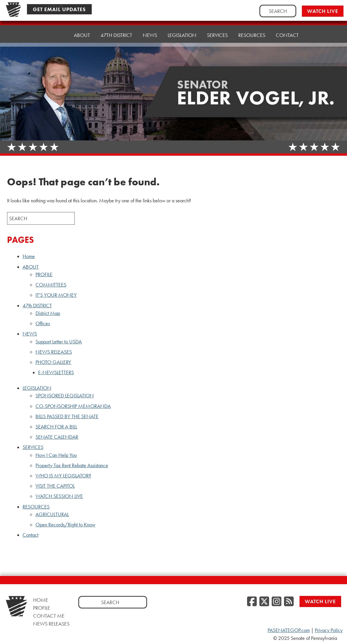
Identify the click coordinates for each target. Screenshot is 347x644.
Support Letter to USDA (59, 342)
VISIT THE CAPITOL (55, 486)
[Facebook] (252, 602)
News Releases (51, 624)
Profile (42, 608)
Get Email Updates (59, 9)
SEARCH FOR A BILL (56, 427)
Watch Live (323, 11)
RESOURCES (252, 27)
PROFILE (44, 274)
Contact (287, 26)
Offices (43, 323)
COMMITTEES (51, 285)
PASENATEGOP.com (289, 630)
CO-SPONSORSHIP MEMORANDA (73, 406)
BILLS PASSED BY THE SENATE (67, 416)
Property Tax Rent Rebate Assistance (72, 465)
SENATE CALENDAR (57, 437)
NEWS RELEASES (54, 352)
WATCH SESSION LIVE (59, 496)
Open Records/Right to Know (65, 525)
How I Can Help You (56, 455)
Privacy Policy (329, 630)
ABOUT (82, 34)
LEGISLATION (182, 30)
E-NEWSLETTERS (56, 372)
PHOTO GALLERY (53, 362)
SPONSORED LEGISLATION (65, 396)
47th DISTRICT (116, 33)
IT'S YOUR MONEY (56, 295)
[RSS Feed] (289, 602)
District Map (48, 313)
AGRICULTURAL (52, 514)
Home (56, 35)
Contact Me (49, 616)
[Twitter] (264, 602)
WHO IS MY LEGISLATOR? (63, 476)
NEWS (150, 32)
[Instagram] (277, 602)
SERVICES (217, 29)
